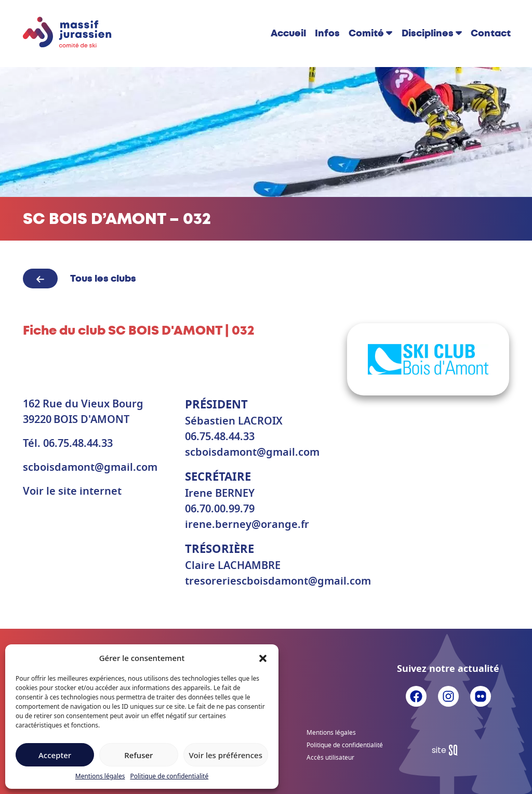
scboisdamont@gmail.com (90, 468)
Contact (491, 33)
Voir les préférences (226, 755)
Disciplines (428, 33)
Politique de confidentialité (169, 776)
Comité (366, 33)
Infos (327, 33)
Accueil (288, 33)
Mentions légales (100, 776)
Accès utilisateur (330, 758)
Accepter (55, 755)
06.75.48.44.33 (78, 444)
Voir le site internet (72, 492)
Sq (449, 750)
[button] (263, 658)
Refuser (138, 755)
